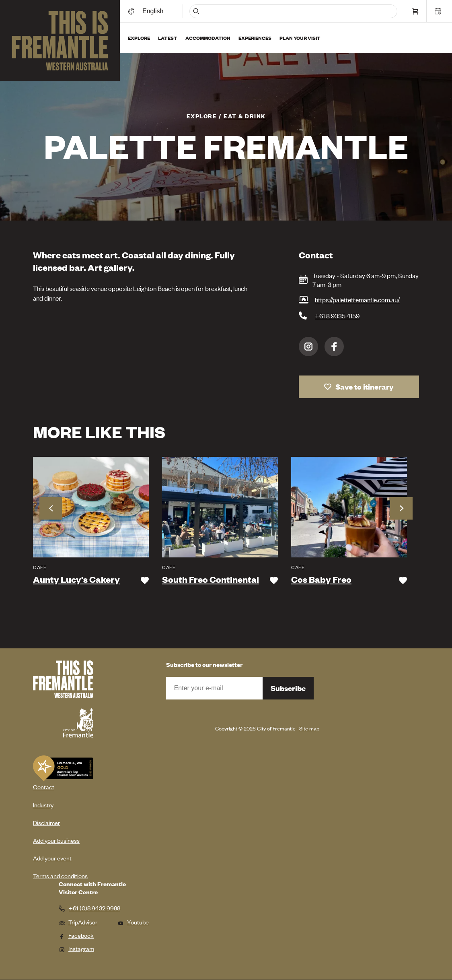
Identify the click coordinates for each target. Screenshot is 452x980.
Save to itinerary (365, 387)
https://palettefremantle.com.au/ (357, 299)
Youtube (133, 922)
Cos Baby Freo (321, 580)
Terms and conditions (60, 876)
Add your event (52, 858)
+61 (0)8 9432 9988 (95, 908)
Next (401, 508)
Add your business (56, 840)
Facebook (334, 347)
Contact (44, 787)
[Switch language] (154, 11)
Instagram (308, 347)
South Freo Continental (211, 580)
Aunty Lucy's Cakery (76, 580)
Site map (309, 728)
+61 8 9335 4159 (337, 316)
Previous (51, 508)
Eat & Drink (245, 116)
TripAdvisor (78, 922)
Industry (43, 805)
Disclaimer (46, 822)
